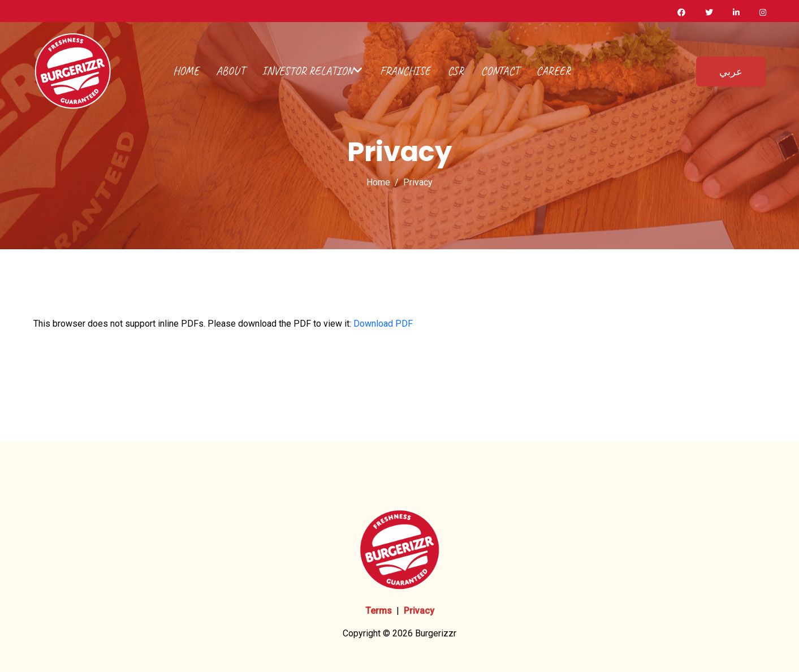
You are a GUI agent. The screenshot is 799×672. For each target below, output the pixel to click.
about (230, 71)
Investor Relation (312, 71)
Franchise (405, 71)
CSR (455, 71)
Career (553, 71)
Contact (500, 71)
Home (186, 71)
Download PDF (383, 324)
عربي (731, 71)
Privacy (419, 611)
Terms (379, 611)
